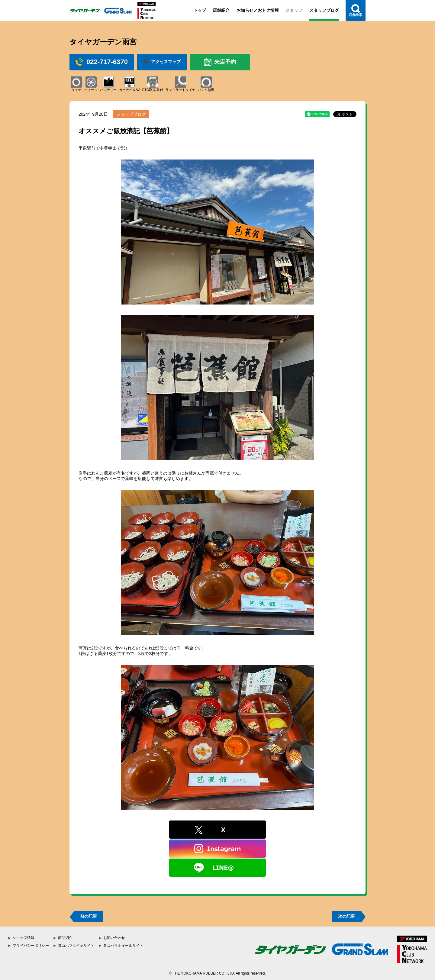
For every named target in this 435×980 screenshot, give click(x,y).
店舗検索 (356, 10)
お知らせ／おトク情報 (258, 10)
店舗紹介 (221, 10)
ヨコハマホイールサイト (123, 946)
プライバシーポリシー (31, 946)
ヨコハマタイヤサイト (76, 946)
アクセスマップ (162, 62)
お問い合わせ (114, 938)
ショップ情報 (24, 938)
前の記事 (89, 916)
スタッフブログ (324, 10)
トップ (200, 10)
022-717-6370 (102, 62)
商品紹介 (65, 938)
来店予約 (220, 62)
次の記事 (346, 916)
